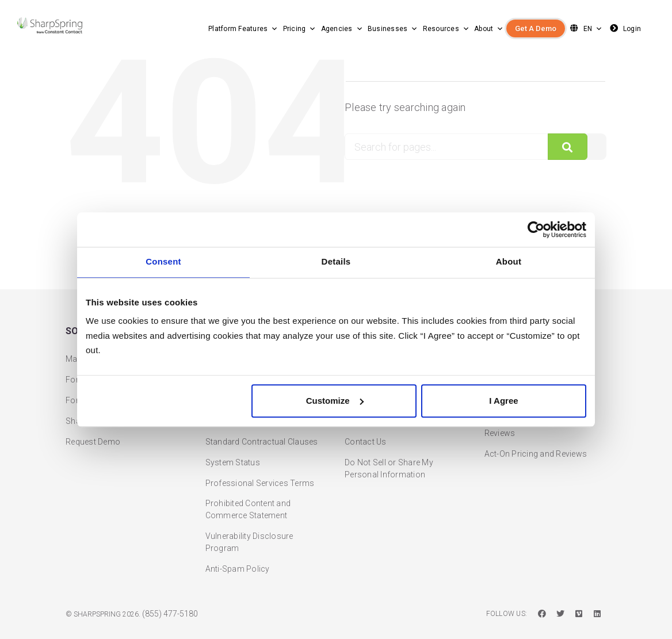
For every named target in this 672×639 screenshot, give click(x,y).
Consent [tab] (163, 262)
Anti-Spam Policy (238, 550)
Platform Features (243, 29)
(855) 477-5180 (170, 595)
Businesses (393, 29)
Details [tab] (336, 262)
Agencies (342, 29)
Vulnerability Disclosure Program (249, 524)
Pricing (300, 29)
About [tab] (509, 262)
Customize (335, 401)
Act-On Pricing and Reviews (536, 435)
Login (624, 28)
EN (585, 28)
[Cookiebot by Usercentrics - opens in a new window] (536, 229)
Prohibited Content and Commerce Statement (248, 491)
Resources (446, 29)
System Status (233, 443)
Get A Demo (536, 28)
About (489, 29)
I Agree (503, 401)
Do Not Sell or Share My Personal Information (389, 449)
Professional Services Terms (260, 464)
